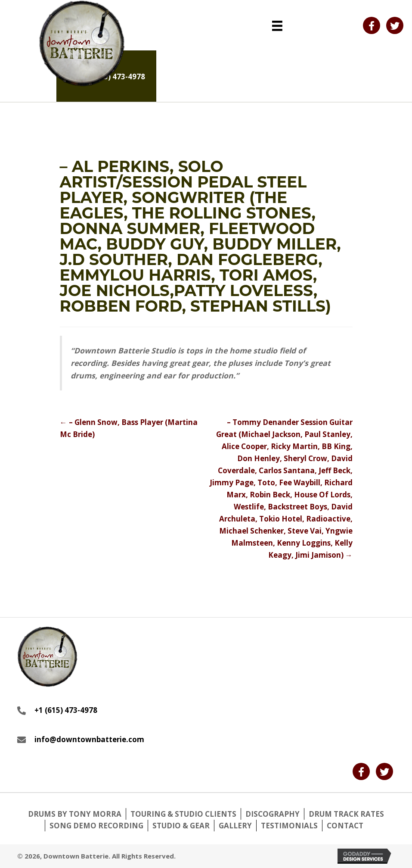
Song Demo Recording (96, 826)
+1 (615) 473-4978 (66, 710)
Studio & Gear (181, 826)
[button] (372, 25)
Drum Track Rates (346, 814)
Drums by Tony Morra (75, 814)
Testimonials (289, 826)
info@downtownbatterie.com (89, 739)
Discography (273, 814)
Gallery (235, 826)
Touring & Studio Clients (183, 814)
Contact (345, 826)
